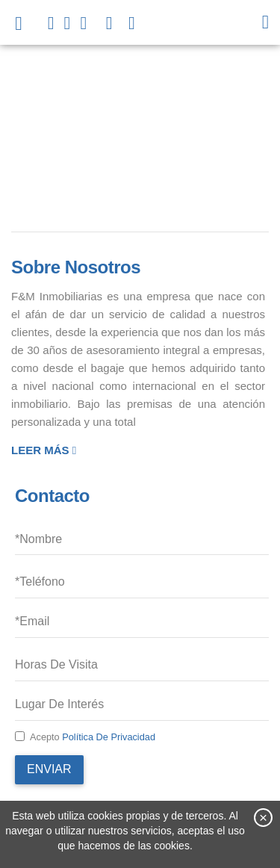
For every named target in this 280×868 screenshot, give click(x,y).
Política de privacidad (109, 737)
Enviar (49, 769)
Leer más (44, 450)
